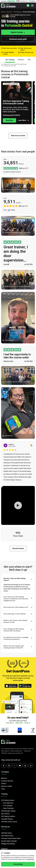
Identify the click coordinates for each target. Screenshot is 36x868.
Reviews (21, 60)
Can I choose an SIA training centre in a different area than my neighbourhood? (16, 599)
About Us (4, 778)
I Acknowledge (18, 864)
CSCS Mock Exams (7, 836)
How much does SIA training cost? (16, 607)
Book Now (9, 120)
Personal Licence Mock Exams (11, 838)
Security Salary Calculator (9, 841)
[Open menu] (32, 5)
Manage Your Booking (8, 844)
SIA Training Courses (8, 800)
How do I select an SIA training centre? (14, 579)
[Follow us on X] (14, 765)
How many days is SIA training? (15, 614)
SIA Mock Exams (7, 833)
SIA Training (17, 12)
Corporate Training (7, 819)
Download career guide (18, 39)
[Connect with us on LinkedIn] (25, 765)
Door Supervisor (8, 803)
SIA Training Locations (8, 816)
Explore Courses (18, 32)
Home (3, 12)
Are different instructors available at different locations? (16, 638)
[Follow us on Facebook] (4, 765)
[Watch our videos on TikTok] (31, 765)
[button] (32, 128)
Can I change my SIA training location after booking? (14, 630)
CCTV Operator (8, 806)
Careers (4, 784)
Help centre (19, 723)
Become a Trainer (7, 786)
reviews (21, 1)
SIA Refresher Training (8, 811)
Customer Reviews (7, 781)
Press (3, 789)
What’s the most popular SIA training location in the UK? (14, 647)
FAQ (29, 60)
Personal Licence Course (9, 822)
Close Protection (8, 808)
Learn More (24, 120)
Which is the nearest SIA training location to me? (15, 621)
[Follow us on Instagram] (9, 765)
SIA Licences (5, 814)
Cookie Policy (30, 859)
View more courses (18, 136)
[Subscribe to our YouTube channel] (20, 765)
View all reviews (18, 548)
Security (9, 12)
